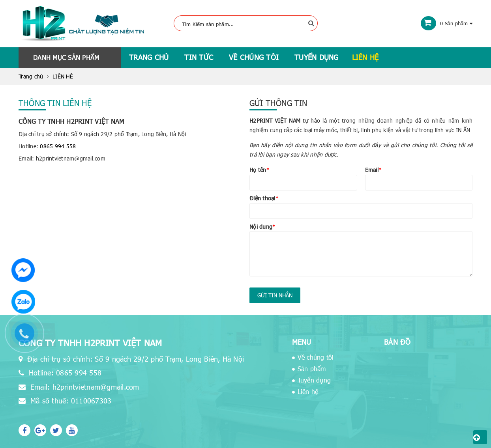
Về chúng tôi (254, 57)
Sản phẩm (312, 369)
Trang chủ (149, 57)
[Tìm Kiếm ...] (246, 23)
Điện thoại (264, 198)
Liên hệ (365, 57)
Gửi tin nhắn (275, 295)
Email (373, 170)
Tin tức (199, 57)
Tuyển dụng (317, 57)
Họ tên (259, 170)
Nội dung (262, 227)
